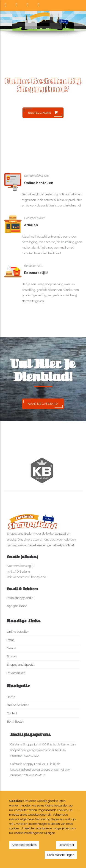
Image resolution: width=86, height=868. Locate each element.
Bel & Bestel (15, 722)
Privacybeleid (16, 673)
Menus (11, 648)
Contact (12, 713)
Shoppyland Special (21, 665)
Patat (10, 640)
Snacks (12, 656)
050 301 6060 (17, 606)
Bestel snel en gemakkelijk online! (51, 545)
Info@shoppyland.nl (21, 598)
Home (11, 697)
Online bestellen (18, 632)
